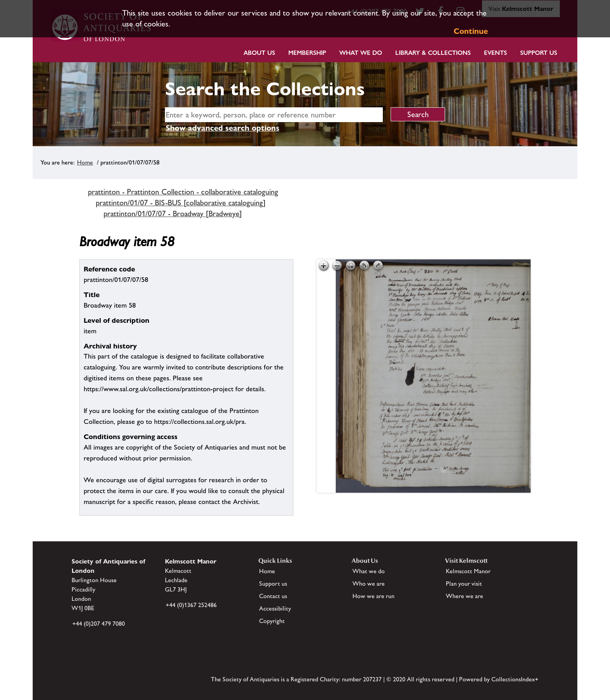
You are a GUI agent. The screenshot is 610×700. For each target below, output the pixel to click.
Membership (307, 53)
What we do (361, 53)
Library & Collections (433, 53)
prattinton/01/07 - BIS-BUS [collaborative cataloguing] (181, 203)
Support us (273, 584)
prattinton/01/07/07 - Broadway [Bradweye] (173, 213)
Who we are (369, 584)
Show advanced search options (223, 128)
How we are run (373, 596)
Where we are (465, 596)
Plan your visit (464, 584)
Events (495, 53)
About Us (259, 53)
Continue (471, 31)
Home (85, 162)
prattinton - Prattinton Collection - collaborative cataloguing (183, 192)
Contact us (273, 596)
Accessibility (275, 608)
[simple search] (274, 115)
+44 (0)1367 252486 (191, 605)
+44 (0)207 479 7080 (99, 624)
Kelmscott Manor (468, 571)
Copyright (272, 621)
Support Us (539, 53)
